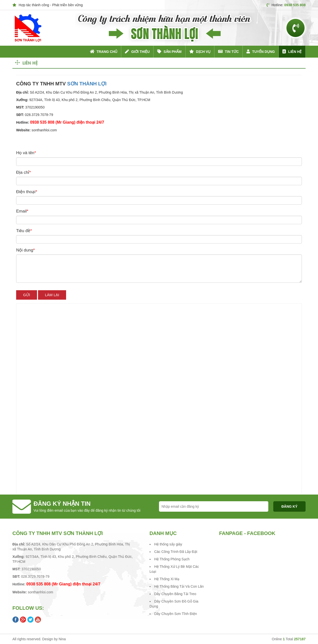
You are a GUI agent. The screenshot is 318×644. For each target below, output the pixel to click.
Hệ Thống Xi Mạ (167, 579)
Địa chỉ (23, 172)
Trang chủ (104, 52)
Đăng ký (290, 506)
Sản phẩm (169, 52)
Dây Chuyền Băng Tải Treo (175, 594)
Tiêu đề (24, 231)
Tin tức (228, 52)
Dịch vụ (200, 52)
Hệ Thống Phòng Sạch (172, 559)
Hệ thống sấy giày (168, 544)
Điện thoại (27, 192)
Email (22, 211)
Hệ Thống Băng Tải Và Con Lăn (179, 586)
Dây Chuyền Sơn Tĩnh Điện (176, 614)
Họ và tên (26, 153)
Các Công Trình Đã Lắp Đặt (176, 552)
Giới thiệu (137, 52)
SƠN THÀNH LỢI (87, 84)
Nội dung (25, 250)
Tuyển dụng (261, 52)
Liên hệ (292, 52)
